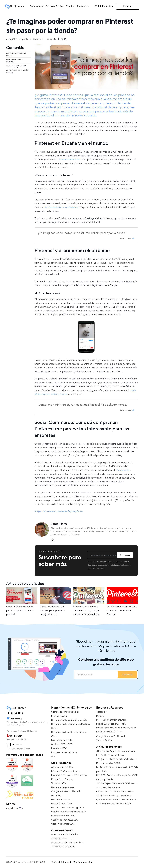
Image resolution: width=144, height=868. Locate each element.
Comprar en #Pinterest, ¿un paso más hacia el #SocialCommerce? (83, 405)
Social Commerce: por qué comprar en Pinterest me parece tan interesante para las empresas (17, 69)
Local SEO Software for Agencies (68, 808)
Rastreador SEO (59, 748)
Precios (70, 6)
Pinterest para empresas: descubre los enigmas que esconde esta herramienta (86, 610)
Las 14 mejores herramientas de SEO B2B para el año (117, 769)
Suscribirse (125, 555)
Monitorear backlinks (62, 740)
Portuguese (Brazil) (106, 732)
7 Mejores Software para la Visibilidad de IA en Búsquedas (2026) (117, 761)
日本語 (106, 720)
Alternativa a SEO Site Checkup (67, 842)
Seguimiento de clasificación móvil (69, 812)
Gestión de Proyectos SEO (65, 820)
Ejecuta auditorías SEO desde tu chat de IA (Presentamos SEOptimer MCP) (116, 802)
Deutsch (122, 720)
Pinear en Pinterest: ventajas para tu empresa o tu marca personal (20, 610)
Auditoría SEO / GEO (62, 744)
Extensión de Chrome (62, 779)
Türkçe (120, 732)
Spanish (113, 724)
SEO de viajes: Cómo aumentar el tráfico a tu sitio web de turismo (117, 785)
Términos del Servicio (83, 862)
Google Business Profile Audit (66, 791)
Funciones (36, 6)
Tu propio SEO (58, 783)
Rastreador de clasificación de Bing (69, 775)
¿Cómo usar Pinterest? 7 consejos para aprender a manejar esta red (52, 610)
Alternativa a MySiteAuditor (65, 834)
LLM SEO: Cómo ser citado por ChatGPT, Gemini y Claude (117, 777)
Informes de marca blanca (64, 752)
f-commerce (123, 470)
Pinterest (40, 39)
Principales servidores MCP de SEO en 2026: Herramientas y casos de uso (116, 794)
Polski (133, 728)
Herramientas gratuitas (63, 787)
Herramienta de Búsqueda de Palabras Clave (70, 726)
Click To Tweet (126, 238)
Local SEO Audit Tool (62, 804)
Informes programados (63, 816)
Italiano (118, 728)
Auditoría (127, 674)
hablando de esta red (70, 159)
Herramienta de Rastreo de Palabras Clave (69, 734)
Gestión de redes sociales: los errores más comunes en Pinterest (122, 610)
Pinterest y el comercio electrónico (15, 60)
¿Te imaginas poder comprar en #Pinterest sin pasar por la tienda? (82, 233)
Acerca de (101, 712)
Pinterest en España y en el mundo (16, 54)
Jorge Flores (25, 39)
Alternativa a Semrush (62, 838)
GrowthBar (57, 795)
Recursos (82, 6)
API (53, 756)
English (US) (102, 724)
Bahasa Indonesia (105, 728)
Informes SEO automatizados (66, 771)
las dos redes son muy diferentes (61, 207)
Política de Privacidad (61, 862)
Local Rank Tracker (61, 799)
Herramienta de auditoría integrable (69, 720)
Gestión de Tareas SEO (63, 824)
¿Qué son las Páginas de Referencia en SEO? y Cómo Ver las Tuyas (115, 753)
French (122, 724)
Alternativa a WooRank (63, 847)
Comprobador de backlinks (65, 712)
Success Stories (55, 6)
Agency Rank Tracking (62, 767)
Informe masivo (59, 716)
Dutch (126, 728)
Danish (114, 720)
